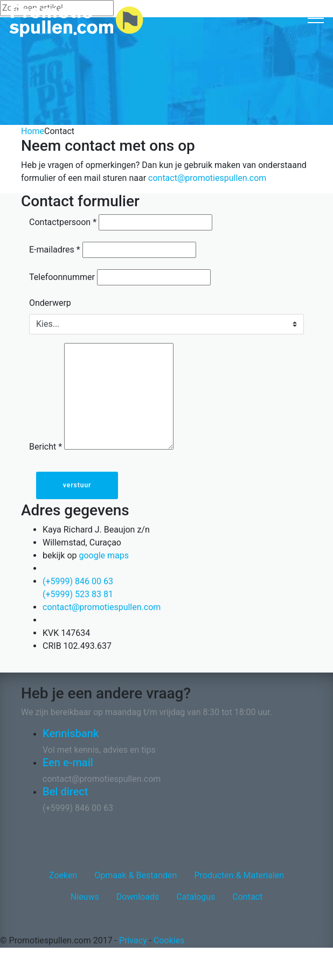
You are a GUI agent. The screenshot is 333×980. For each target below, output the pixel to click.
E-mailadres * (55, 250)
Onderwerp (50, 303)
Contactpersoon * (63, 222)
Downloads (138, 897)
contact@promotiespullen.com (207, 178)
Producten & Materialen (239, 875)
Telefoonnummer (62, 277)
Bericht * (46, 447)
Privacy (133, 940)
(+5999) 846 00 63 (78, 581)
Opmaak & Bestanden (136, 875)
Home (33, 131)
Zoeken (63, 875)
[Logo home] (76, 21)
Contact (247, 897)
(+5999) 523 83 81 (78, 594)
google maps (104, 555)
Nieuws (85, 897)
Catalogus (196, 897)
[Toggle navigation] (316, 18)
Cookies (169, 940)
